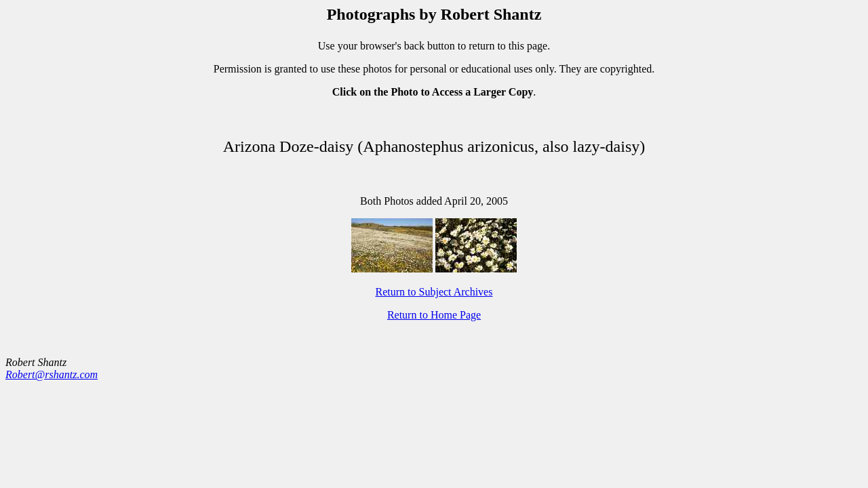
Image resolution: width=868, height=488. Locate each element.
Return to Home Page (434, 315)
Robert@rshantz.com (52, 374)
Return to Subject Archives (434, 292)
